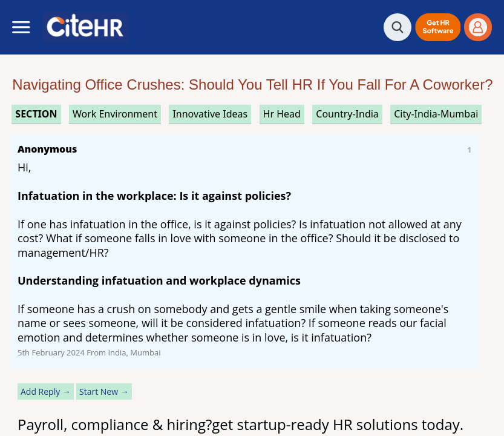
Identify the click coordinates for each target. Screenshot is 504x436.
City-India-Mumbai (436, 114)
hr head (282, 114)
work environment (115, 114)
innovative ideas (210, 114)
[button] (438, 27)
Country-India (347, 114)
